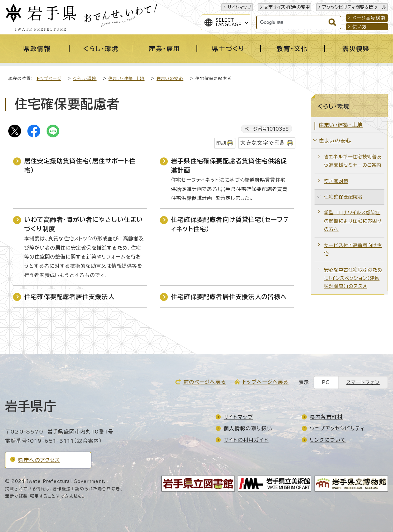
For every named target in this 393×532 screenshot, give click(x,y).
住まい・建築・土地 (126, 79)
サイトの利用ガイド (246, 440)
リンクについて (328, 440)
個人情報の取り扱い (248, 429)
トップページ (49, 79)
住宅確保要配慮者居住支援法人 (69, 297)
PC (326, 383)
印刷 (221, 143)
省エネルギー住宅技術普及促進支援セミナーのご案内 (353, 161)
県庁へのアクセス (39, 460)
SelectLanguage (229, 22)
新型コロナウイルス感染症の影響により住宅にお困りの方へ (353, 221)
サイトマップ (239, 7)
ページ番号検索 (369, 18)
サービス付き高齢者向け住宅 (353, 250)
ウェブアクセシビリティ (337, 429)
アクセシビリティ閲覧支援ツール (354, 7)
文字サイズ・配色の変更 (287, 7)
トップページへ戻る (266, 382)
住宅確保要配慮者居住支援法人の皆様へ (229, 297)
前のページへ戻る (205, 382)
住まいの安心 (170, 79)
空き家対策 (336, 182)
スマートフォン (363, 383)
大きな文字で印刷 (263, 143)
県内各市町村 (326, 417)
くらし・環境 (85, 79)
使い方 (360, 27)
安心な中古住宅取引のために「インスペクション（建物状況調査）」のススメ (353, 278)
